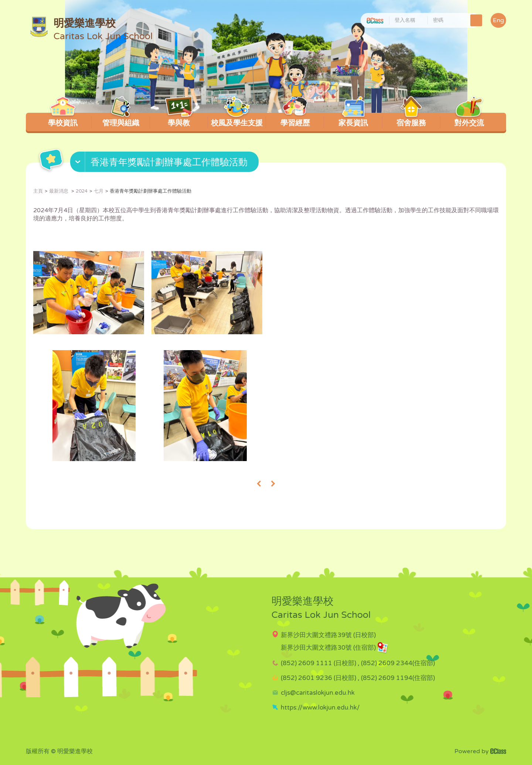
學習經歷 (295, 120)
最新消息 (59, 191)
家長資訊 (353, 120)
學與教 (179, 120)
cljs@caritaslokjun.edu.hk (318, 693)
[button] (165, 163)
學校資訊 (63, 120)
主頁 (38, 191)
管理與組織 (121, 120)
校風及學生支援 (237, 120)
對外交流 (469, 120)
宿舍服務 (411, 120)
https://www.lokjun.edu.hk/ (320, 708)
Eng (498, 20)
